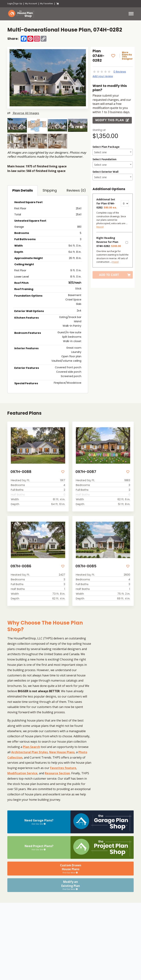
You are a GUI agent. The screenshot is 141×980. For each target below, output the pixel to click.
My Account (31, 4)
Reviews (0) (76, 190)
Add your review (103, 76)
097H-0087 (85, 471)
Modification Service (22, 772)
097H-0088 (20, 471)
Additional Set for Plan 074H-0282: (107, 203)
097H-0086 (20, 565)
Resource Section (57, 772)
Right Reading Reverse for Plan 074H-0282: (109, 242)
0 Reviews (120, 72)
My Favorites (47, 4)
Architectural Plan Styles (29, 751)
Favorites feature (63, 767)
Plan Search (31, 746)
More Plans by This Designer (128, 56)
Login (10, 4)
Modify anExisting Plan (70, 881)
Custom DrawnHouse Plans (71, 867)
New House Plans (62, 751)
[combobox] (113, 152)
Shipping (50, 190)
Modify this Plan (112, 120)
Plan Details (23, 190)
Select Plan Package (106, 147)
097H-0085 (85, 565)
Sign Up (18, 4)
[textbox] (113, 152)
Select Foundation (104, 159)
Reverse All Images (23, 113)
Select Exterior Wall (105, 172)
